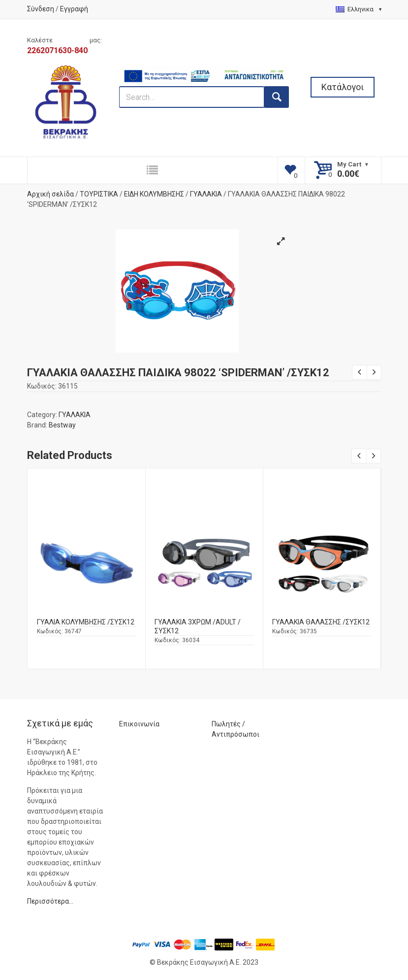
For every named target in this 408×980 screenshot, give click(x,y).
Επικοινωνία (139, 724)
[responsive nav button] (153, 170)
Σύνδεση (41, 9)
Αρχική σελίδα (50, 194)
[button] (281, 241)
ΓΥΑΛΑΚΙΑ (206, 194)
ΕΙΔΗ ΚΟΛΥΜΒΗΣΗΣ (154, 194)
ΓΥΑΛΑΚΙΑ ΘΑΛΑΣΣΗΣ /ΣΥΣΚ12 (321, 622)
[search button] (277, 97)
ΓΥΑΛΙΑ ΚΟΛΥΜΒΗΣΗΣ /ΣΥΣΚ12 (86, 622)
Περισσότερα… (50, 901)
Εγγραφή (74, 9)
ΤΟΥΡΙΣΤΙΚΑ (99, 194)
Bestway (62, 425)
